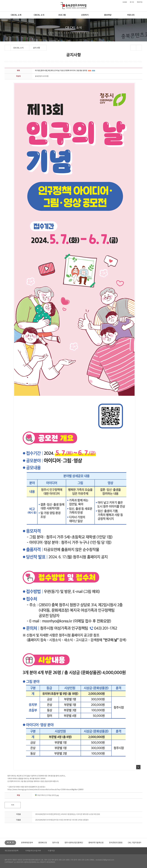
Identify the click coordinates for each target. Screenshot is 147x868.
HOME (125, 2)
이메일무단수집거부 (33, 851)
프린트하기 (139, 48)
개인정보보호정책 (11, 851)
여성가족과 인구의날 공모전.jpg (47, 795)
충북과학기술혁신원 (96, 843)
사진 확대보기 (138, 767)
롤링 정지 (13, 842)
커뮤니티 (131, 15)
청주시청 (56, 843)
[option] (27, 843)
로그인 (132, 2)
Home (5, 46)
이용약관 (51, 851)
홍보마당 (108, 15)
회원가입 (140, 2)
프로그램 (62, 15)
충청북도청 (43, 843)
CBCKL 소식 (39, 15)
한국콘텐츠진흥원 (116, 843)
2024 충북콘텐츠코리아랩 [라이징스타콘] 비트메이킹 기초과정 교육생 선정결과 (62, 820)
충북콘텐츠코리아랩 (61, 4)
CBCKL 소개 (16, 15)
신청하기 (85, 15)
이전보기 (8, 842)
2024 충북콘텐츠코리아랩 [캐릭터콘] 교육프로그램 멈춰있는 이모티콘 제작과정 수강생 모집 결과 (68, 814)
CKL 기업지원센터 (135, 843)
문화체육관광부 (27, 843)
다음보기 (10, 842)
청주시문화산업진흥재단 (74, 843)
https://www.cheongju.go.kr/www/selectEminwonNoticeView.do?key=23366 (37, 790)
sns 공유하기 (133, 48)
